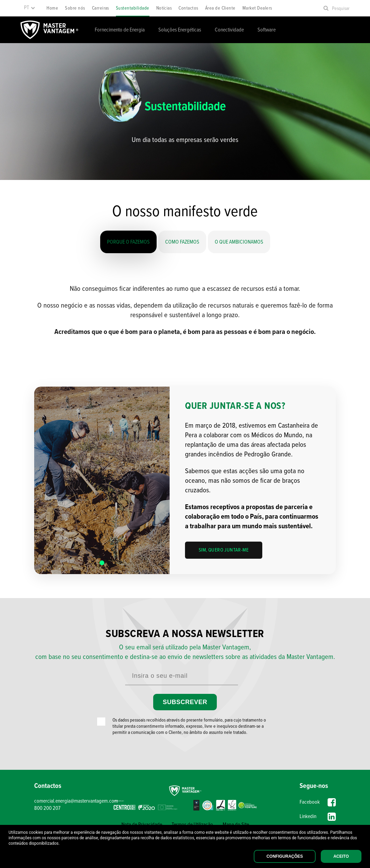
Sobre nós (75, 8)
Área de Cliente (220, 8)
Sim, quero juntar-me (224, 550)
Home (52, 8)
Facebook (318, 802)
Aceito (341, 856)
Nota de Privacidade (142, 825)
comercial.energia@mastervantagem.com (72, 801)
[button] (102, 563)
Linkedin (318, 817)
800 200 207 (47, 808)
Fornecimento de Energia (120, 30)
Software (267, 30)
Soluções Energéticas (180, 30)
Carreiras (101, 8)
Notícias (164, 8)
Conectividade (229, 30)
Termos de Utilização (192, 825)
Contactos (188, 8)
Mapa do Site (236, 825)
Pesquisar (341, 9)
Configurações (285, 856)
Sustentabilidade (133, 8)
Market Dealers (257, 8)
